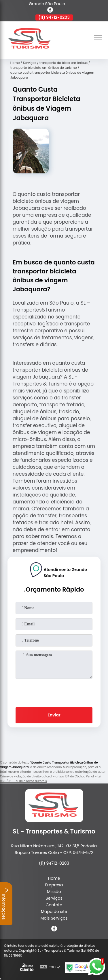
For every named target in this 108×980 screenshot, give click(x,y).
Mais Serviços (54, 918)
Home (54, 878)
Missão (54, 892)
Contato (54, 905)
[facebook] (50, 11)
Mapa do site (54, 912)
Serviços (54, 898)
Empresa (54, 885)
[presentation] (54, 692)
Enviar (54, 715)
